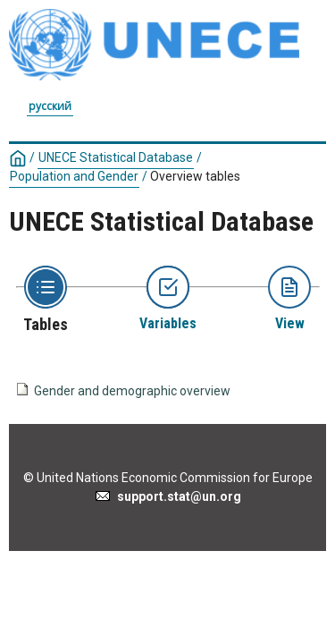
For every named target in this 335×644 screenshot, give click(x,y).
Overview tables (195, 176)
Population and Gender (74, 176)
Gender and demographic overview (132, 391)
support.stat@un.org (167, 496)
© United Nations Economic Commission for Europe (168, 478)
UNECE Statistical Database (116, 157)
